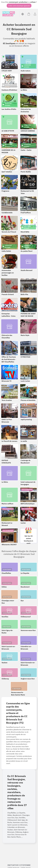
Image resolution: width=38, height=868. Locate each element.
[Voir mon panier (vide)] (29, 14)
